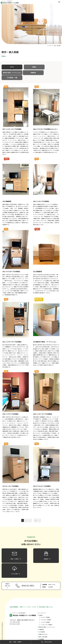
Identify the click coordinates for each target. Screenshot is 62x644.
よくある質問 (43, 625)
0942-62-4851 (47, 642)
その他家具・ (31, 73)
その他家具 (42, 613)
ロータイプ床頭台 (45, 598)
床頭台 (31, 67)
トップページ (43, 594)
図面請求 (41, 630)
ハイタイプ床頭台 (45, 603)
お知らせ (41, 622)
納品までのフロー (44, 615)
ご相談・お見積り (44, 627)
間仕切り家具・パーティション (47, 608)
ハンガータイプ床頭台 (46, 605)
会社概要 (41, 620)
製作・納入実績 (43, 617)
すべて (11, 67)
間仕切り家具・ (51, 67)
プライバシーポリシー (45, 634)
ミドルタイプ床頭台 (46, 601)
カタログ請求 (43, 632)
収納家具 (11, 73)
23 (36, 515)
